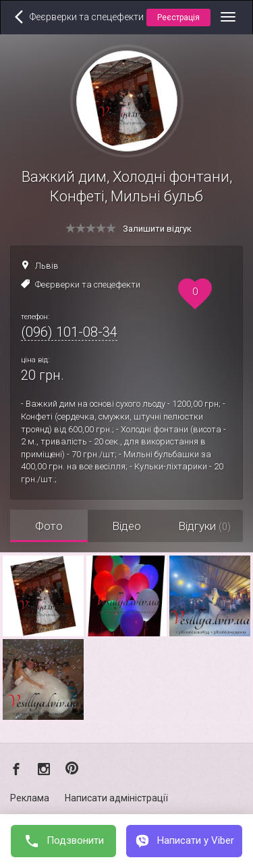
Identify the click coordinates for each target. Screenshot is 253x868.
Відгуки (204, 526)
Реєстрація (178, 18)
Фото (49, 526)
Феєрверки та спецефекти (88, 285)
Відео (126, 526)
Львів (47, 266)
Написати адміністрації (116, 798)
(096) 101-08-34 (69, 332)
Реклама (30, 798)
